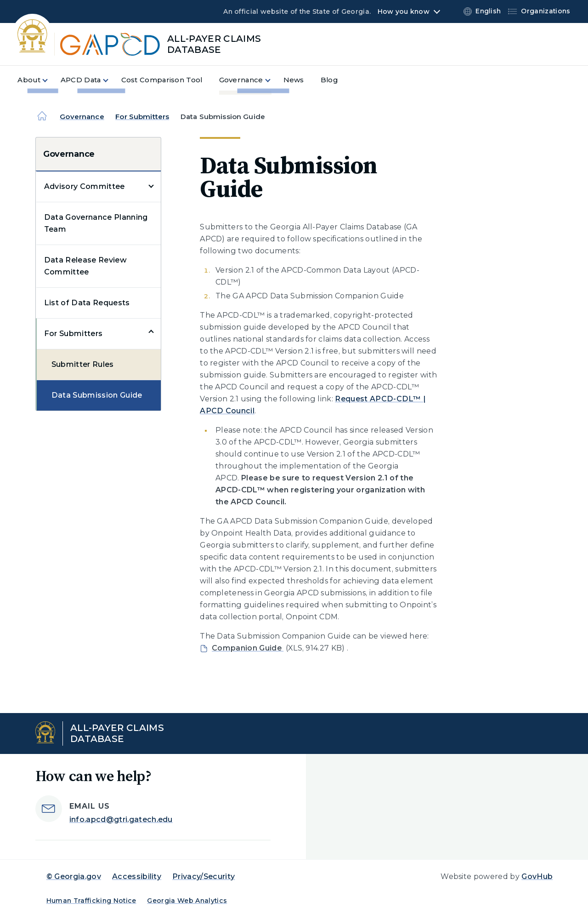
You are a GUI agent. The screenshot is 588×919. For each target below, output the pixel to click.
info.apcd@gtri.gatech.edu (121, 819)
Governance (82, 117)
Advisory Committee (85, 186)
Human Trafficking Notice (91, 901)
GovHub (537, 876)
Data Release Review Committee (85, 266)
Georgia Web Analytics (187, 901)
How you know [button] (404, 11)
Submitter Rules (83, 364)
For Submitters (142, 117)
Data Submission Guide (97, 395)
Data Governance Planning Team (96, 223)
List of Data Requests (87, 303)
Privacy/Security (204, 876)
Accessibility (137, 876)
